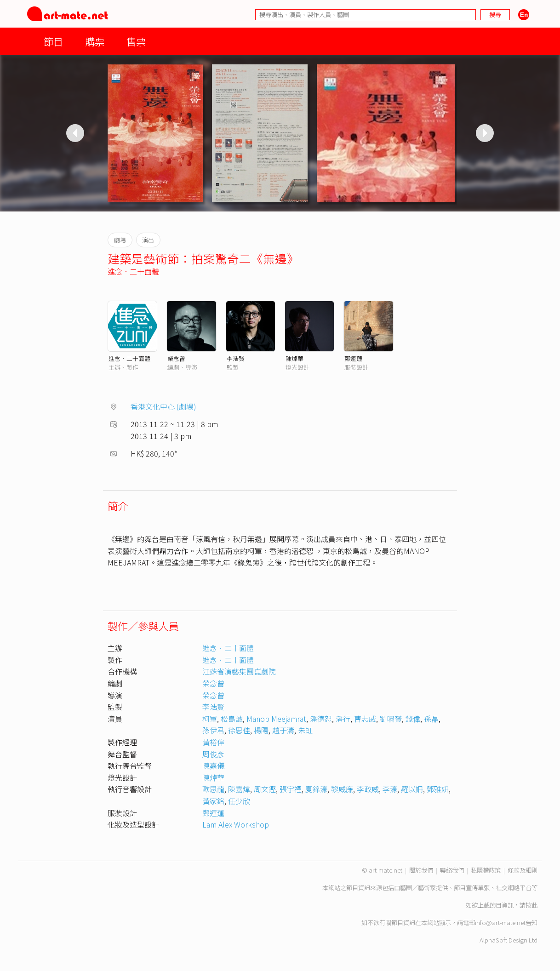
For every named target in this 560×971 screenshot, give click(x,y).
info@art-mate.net (500, 922)
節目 (53, 41)
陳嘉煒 (239, 789)
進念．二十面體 (133, 271)
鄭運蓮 (353, 358)
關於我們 (421, 870)
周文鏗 (265, 789)
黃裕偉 (213, 742)
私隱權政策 (486, 870)
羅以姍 (412, 789)
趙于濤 (283, 730)
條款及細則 (523, 870)
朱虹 (305, 730)
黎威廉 (342, 789)
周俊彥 (213, 754)
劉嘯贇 (391, 719)
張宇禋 (291, 789)
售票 (136, 41)
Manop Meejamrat (276, 719)
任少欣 (239, 801)
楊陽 (261, 730)
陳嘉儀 (213, 765)
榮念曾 (176, 358)
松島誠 (232, 719)
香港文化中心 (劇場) (163, 406)
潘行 (343, 719)
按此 (531, 905)
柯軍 (210, 719)
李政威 (368, 789)
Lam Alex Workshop (236, 824)
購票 (95, 41)
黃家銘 (213, 801)
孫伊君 (213, 730)
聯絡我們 (452, 870)
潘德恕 (321, 719)
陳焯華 (294, 358)
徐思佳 (239, 730)
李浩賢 (236, 358)
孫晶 (431, 719)
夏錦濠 (316, 789)
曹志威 (365, 719)
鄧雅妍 (438, 789)
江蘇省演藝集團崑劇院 (239, 671)
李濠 (390, 789)
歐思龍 (213, 789)
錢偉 (413, 719)
